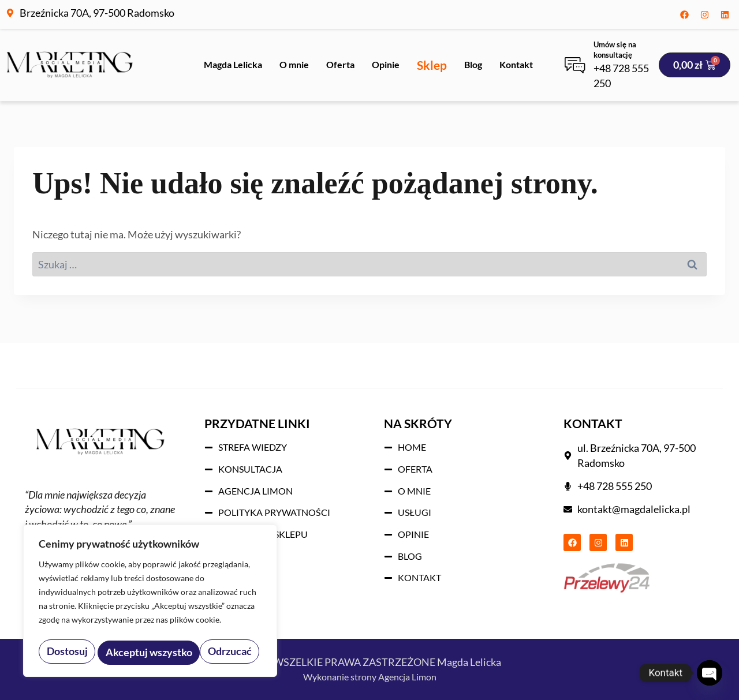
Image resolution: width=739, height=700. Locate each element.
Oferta (340, 64)
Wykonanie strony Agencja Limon (370, 676)
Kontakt (516, 64)
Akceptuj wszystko (211, 652)
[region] (150, 603)
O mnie (294, 64)
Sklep (432, 65)
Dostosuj (66, 652)
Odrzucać (127, 652)
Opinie (386, 64)
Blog (473, 64)
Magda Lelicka (233, 64)
